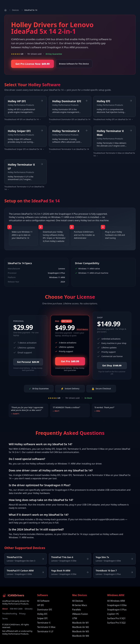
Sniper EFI (42, 618)
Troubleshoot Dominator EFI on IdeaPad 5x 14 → (70, 121)
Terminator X (44, 623)
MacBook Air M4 (81, 636)
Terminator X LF (45, 631)
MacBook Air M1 (81, 623)
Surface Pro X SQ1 (116, 618)
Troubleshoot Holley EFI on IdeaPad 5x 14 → (113, 119)
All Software (43, 601)
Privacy (22, 614)
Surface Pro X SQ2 (116, 623)
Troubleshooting (10, 614)
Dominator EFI (45, 610)
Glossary (29, 609)
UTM (75, 618)
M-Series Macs (80, 605)
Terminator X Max (46, 627)
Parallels (76, 610)
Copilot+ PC (113, 614)
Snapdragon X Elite (117, 605)
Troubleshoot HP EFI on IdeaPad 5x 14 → (23, 119)
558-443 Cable (16, 609)
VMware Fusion (80, 614)
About (5, 609)
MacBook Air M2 (81, 627)
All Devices (78, 601)
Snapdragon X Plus (117, 610)
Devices (15, 10)
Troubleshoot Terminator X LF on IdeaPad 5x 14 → (24, 188)
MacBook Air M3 (81, 631)
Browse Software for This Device (74, 64)
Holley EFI (42, 614)
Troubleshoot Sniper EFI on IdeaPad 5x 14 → (24, 149)
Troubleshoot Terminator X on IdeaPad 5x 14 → (69, 151)
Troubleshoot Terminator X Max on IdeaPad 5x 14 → (114, 154)
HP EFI (40, 605)
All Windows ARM (116, 601)
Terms (5, 619)
